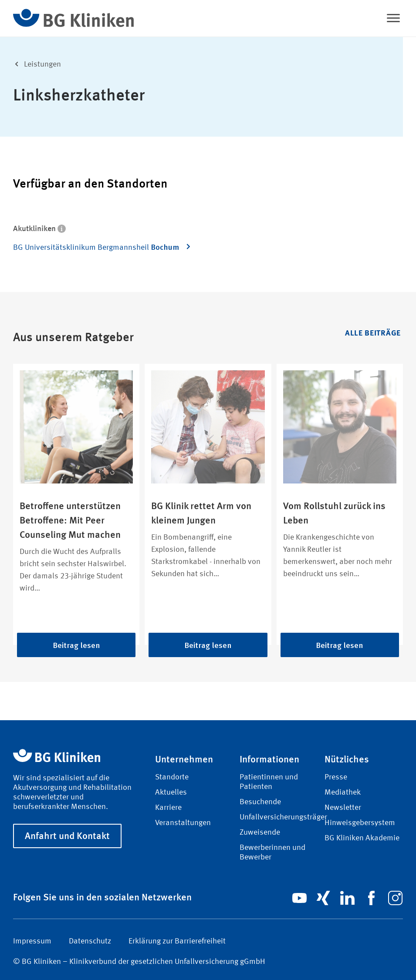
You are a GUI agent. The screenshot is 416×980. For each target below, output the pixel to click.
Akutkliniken (39, 228)
